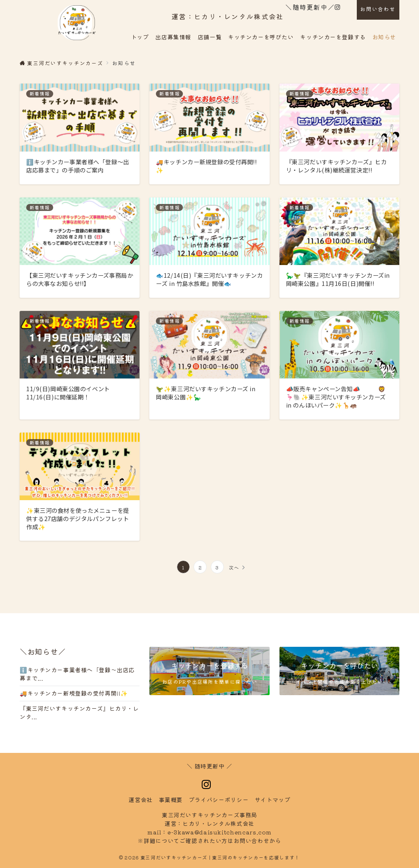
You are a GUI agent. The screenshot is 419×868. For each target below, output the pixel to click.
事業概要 (171, 800)
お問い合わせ (378, 9)
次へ (234, 567)
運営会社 (141, 800)
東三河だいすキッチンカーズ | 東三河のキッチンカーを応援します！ (220, 857)
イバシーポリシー (219, 800)
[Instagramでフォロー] (338, 7)
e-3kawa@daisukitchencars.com (220, 832)
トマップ (273, 800)
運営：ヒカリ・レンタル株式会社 (228, 16)
